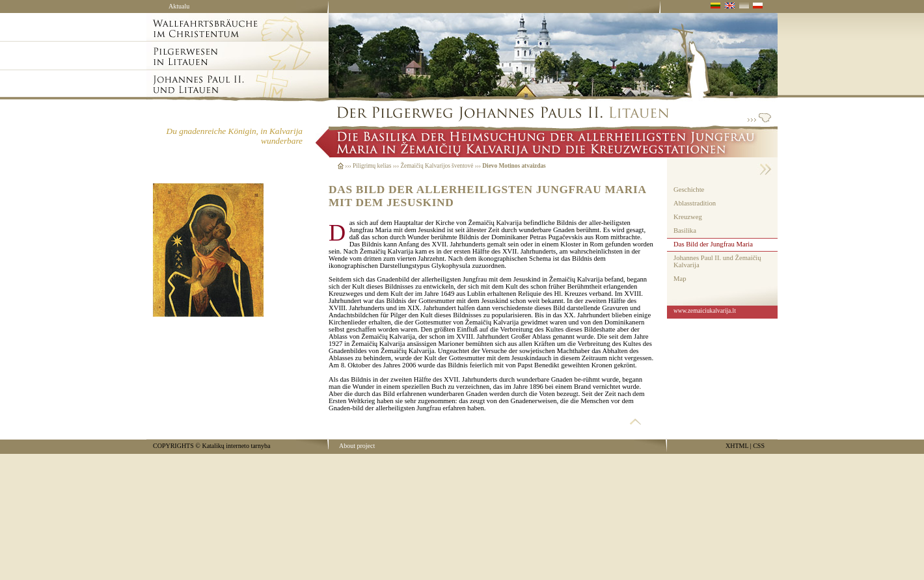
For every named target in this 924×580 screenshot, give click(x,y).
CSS (759, 446)
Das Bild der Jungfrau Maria (713, 244)
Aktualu (179, 6)
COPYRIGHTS (173, 446)
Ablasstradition (695, 203)
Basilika (685, 231)
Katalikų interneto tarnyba (236, 446)
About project (357, 446)
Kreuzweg (688, 217)
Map (680, 279)
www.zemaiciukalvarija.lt (705, 311)
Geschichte (689, 190)
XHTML (737, 446)
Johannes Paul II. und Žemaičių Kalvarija (717, 261)
